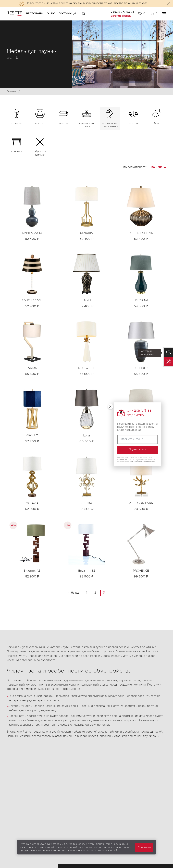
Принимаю (144, 847)
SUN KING (87, 503)
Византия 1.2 (87, 571)
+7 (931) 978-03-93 (122, 12)
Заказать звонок (121, 16)
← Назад (73, 593)
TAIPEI (86, 300)
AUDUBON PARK (141, 503)
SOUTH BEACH (32, 301)
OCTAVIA (32, 503)
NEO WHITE (86, 368)
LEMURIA (86, 233)
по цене (157, 167)
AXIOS (32, 368)
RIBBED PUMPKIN (141, 233)
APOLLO (32, 436)
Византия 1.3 (32, 571)
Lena (86, 436)
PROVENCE (141, 571)
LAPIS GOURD (32, 233)
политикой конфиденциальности (143, 461)
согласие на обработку (126, 459)
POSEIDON (141, 368)
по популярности (135, 167)
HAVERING (141, 301)
